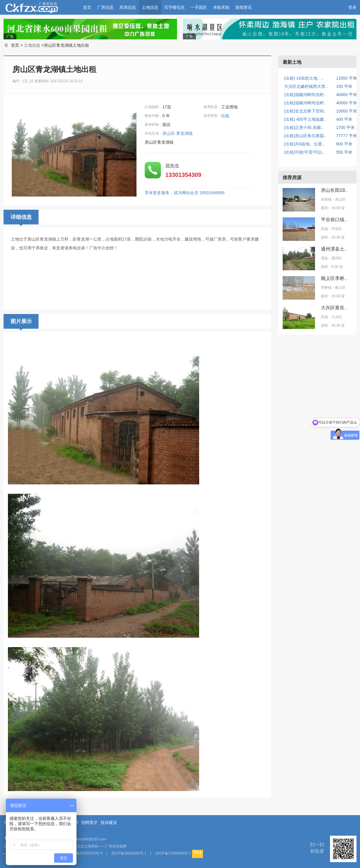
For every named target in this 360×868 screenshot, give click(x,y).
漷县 (324, 258)
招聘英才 (89, 822)
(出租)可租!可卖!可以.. (304, 152)
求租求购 (221, 7)
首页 (87, 7)
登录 (352, 7)
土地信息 (150, 7)
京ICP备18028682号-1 (129, 853)
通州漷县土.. (334, 249)
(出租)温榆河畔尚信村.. (305, 95)
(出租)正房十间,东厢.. (304, 127)
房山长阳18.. (334, 190)
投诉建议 (109, 822)
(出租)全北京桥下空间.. (305, 111)
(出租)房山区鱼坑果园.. (305, 136)
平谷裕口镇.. (334, 220)
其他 (324, 229)
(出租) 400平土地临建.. (305, 119)
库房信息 (128, 7)
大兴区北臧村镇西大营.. (306, 86)
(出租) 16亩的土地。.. (304, 78)
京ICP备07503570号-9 (85, 853)
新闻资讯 (244, 7)
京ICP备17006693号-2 (173, 853)
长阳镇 (326, 199)
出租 (226, 116)
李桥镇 (326, 288)
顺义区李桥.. (334, 278)
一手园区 (199, 7)
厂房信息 (105, 7)
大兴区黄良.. (334, 308)
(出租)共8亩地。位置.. (304, 144)
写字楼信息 (174, 7)
